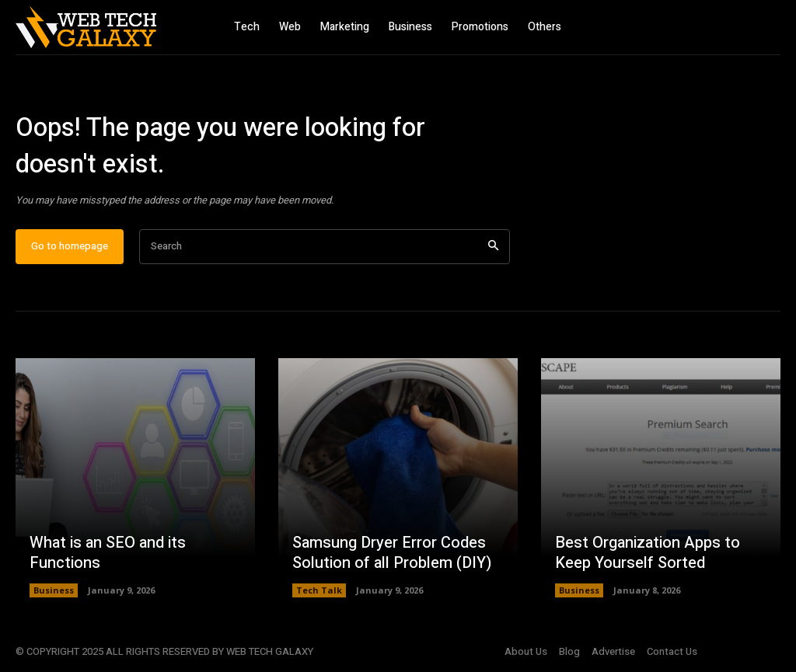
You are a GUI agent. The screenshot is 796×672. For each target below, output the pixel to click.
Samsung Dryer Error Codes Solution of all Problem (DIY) (392, 553)
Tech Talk (319, 590)
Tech (247, 27)
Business (410, 27)
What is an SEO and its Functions (108, 553)
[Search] (493, 247)
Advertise (613, 651)
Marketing (345, 27)
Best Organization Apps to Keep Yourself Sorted (648, 553)
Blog (569, 651)
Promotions (480, 27)
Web (290, 27)
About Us (526, 651)
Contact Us (672, 651)
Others (545, 27)
